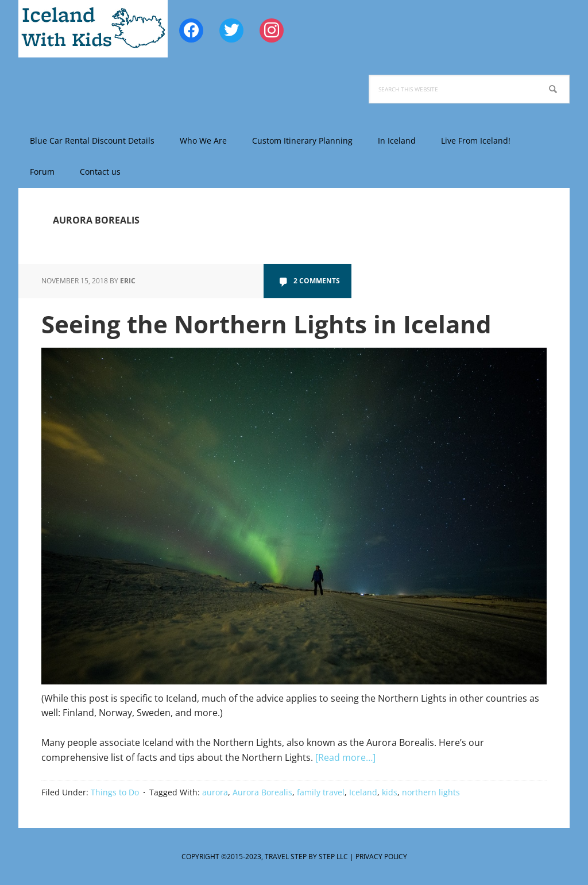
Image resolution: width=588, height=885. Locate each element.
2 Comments (317, 281)
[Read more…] (345, 757)
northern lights (431, 792)
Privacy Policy (381, 857)
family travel (321, 792)
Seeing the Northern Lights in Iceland (266, 324)
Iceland (363, 792)
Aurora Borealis (262, 792)
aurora (215, 792)
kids (390, 792)
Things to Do (115, 792)
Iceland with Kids (93, 29)
